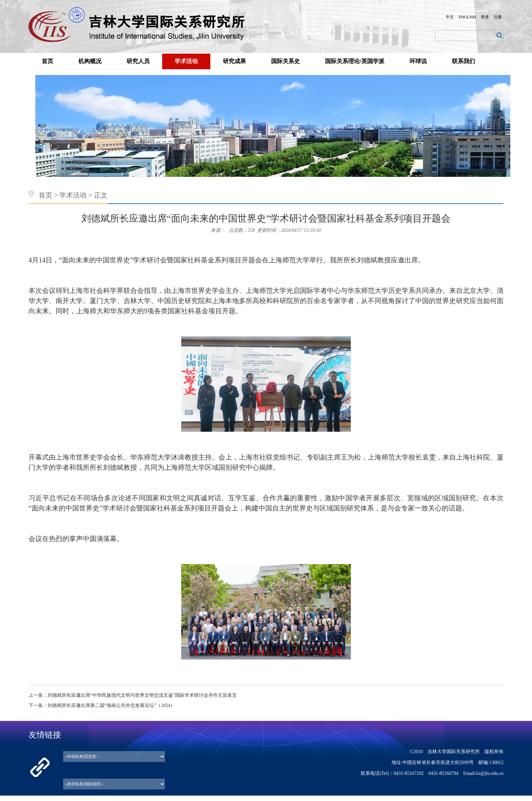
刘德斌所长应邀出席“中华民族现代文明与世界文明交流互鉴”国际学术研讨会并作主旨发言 (142, 695)
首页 (47, 61)
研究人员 (138, 61)
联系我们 (463, 61)
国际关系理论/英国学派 (355, 61)
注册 (498, 17)
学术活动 (186, 61)
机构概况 (90, 61)
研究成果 (234, 61)
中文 (450, 17)
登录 (485, 17)
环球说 (418, 61)
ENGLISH (467, 17)
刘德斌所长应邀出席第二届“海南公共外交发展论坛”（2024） (111, 705)
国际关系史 (286, 61)
